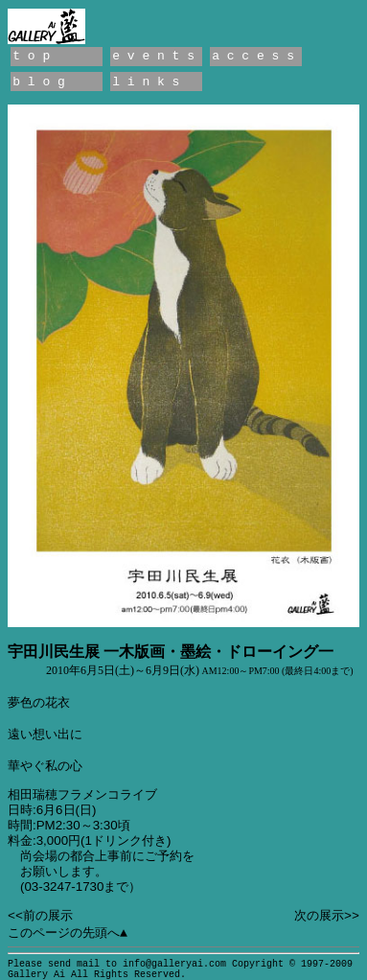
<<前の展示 (40, 916)
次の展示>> (327, 916)
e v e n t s (153, 56)
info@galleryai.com (174, 964)
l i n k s (146, 82)
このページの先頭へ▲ (68, 933)
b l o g (39, 82)
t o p (31, 56)
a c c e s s (253, 56)
